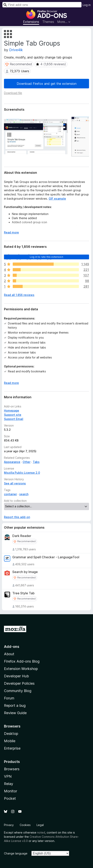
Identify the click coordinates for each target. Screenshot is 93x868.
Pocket (10, 798)
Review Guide (15, 713)
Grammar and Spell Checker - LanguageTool (46, 557)
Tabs (36, 462)
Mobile (10, 741)
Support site (13, 415)
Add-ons (12, 647)
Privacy (9, 825)
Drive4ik (16, 50)
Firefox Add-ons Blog (22, 661)
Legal (40, 825)
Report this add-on (17, 517)
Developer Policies (19, 683)
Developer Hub (16, 676)
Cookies (25, 825)
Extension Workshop (21, 669)
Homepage (12, 411)
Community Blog (18, 691)
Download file (13, 93)
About (9, 654)
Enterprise (12, 748)
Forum (9, 698)
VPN (8, 776)
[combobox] (42, 5)
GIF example (57, 199)
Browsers (12, 769)
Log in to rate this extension (46, 257)
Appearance (12, 462)
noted (41, 832)
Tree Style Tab (23, 593)
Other (27, 462)
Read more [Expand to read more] (11, 232)
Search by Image (25, 572)
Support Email (14, 419)
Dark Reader (22, 536)
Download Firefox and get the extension (47, 84)
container (10, 494)
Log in (87, 5)
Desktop (11, 734)
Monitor (11, 791)
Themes (48, 22)
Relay (9, 784)
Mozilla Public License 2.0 (22, 473)
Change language (16, 853)
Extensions (31, 22)
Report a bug (15, 705)
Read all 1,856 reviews (19, 295)
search (24, 494)
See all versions (15, 483)
